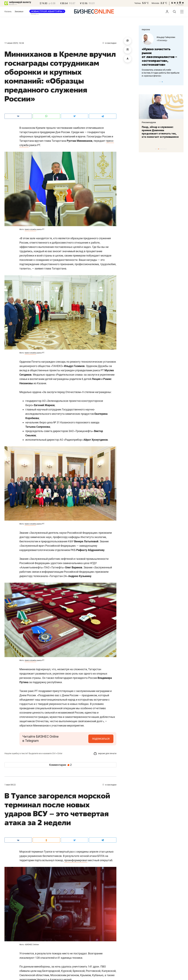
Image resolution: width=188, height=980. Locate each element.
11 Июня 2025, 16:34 (14, 43)
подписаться (101, 739)
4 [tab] (160, 149)
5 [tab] (162, 149)
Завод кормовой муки (167, 40)
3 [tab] (162, 82)
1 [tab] (159, 82)
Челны (138, 3)
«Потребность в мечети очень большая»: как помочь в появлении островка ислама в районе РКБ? (161, 132)
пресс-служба (30, 229)
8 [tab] (166, 149)
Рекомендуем (149, 122)
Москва (155, 3)
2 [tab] (161, 82)
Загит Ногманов (165, 37)
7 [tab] (164, 149)
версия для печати (105, 753)
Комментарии (60, 765)
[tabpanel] (161, 53)
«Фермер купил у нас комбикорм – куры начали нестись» (158, 53)
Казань (8, 11)
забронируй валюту (20, 2)
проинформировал (76, 860)
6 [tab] (163, 149)
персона (146, 29)
